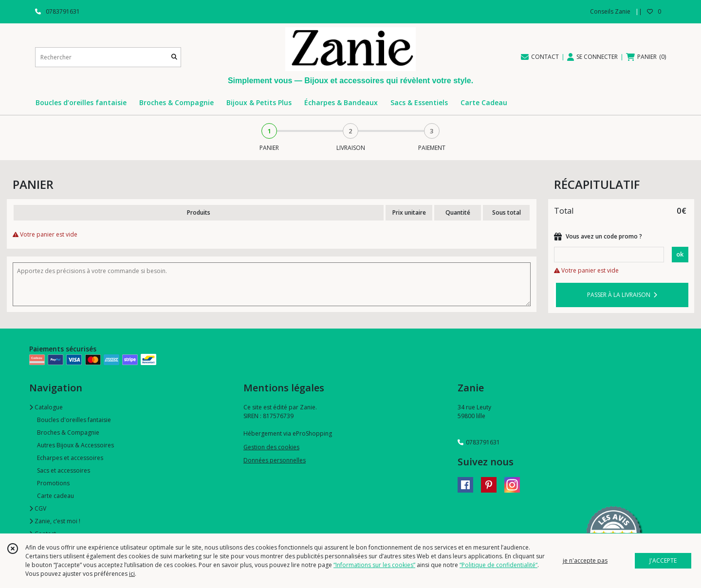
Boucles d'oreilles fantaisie (74, 420)
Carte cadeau (55, 496)
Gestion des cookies (271, 447)
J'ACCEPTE (663, 560)
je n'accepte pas (585, 560)
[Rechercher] (174, 57)
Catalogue (46, 407)
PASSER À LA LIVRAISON (622, 295)
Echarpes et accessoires (70, 458)
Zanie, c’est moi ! (55, 521)
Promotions (53, 483)
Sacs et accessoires (64, 470)
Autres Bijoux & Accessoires (75, 445)
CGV (38, 508)
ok (680, 254)
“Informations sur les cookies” (374, 565)
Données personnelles (275, 460)
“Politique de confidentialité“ (498, 565)
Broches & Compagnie (68, 432)
